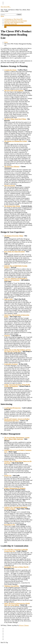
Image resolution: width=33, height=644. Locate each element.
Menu (2, 16)
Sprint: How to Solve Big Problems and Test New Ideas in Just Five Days (17, 351)
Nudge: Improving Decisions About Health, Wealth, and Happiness (17, 385)
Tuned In (7, 336)
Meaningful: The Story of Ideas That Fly (16, 567)
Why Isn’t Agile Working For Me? (14, 22)
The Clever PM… (6, 7)
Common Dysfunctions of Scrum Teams (16, 21)
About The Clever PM (10, 24)
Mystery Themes (24, 625)
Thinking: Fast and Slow (12, 586)
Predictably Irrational (11, 364)
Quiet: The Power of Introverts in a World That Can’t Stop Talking (17, 604)
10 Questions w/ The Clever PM (13, 19)
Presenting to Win (10, 525)
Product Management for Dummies (15, 488)
